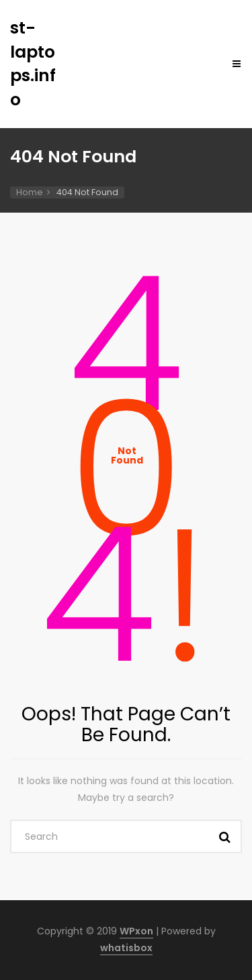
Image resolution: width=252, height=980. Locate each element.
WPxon (136, 931)
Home (30, 192)
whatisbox (126, 948)
